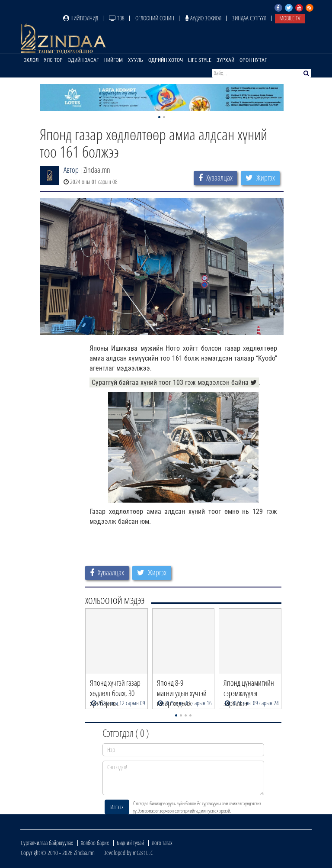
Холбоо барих (95, 843)
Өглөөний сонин (155, 18)
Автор (71, 170)
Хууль (136, 60)
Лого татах (162, 843)
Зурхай (225, 60)
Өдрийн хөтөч (166, 60)
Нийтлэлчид (81, 18)
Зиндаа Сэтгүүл (249, 18)
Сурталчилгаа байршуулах (47, 843)
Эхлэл (31, 60)
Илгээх (117, 807)
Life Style (200, 60)
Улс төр (53, 60)
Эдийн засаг (83, 60)
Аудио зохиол (203, 18)
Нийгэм (113, 60)
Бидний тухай (130, 843)
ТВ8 (117, 18)
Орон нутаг (253, 60)
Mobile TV (290, 18)
